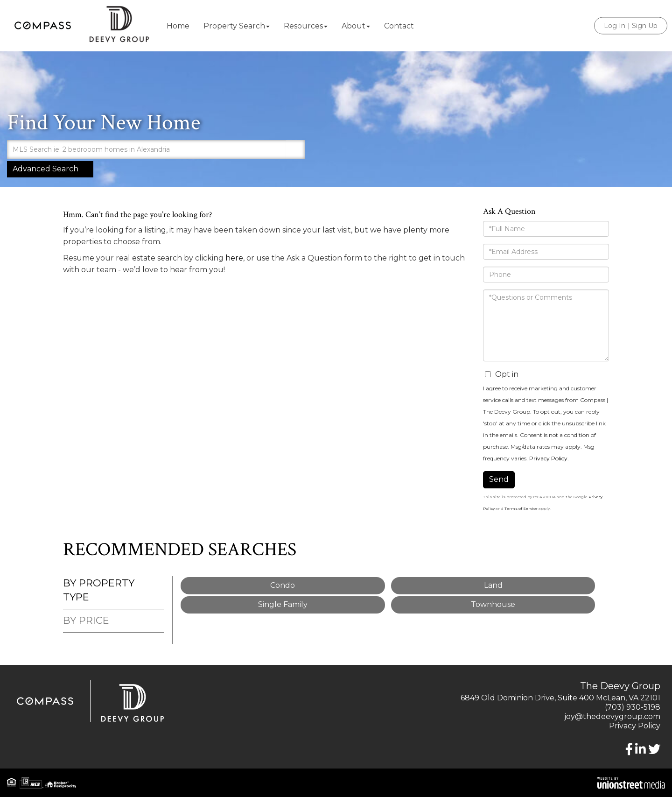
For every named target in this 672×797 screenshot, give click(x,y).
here (234, 258)
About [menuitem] (356, 26)
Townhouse (493, 604)
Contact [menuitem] (399, 26)
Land (493, 585)
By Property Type (99, 590)
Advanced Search (45, 169)
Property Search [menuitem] (237, 26)
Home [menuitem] (178, 26)
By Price (86, 620)
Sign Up (645, 26)
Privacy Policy (548, 458)
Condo (283, 585)
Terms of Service (521, 508)
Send (499, 479)
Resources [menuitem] (306, 26)
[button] (295, 149)
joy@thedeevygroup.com (612, 716)
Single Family (283, 604)
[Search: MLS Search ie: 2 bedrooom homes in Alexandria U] (146, 149)
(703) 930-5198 (633, 707)
